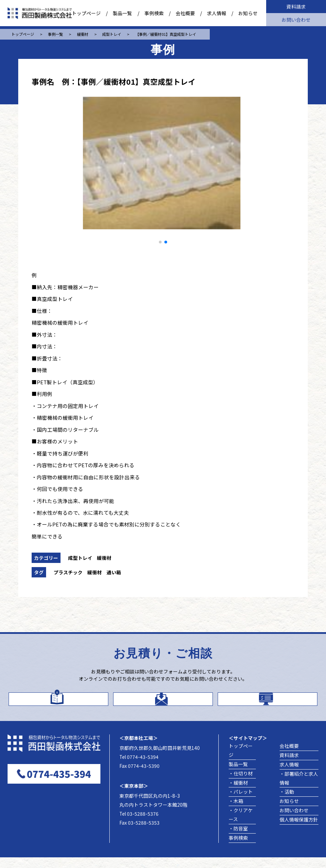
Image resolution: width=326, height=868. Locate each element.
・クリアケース (241, 825)
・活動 (287, 802)
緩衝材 (104, 558)
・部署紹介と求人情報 (299, 789)
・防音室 (238, 839)
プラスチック (68, 572)
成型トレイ (80, 558)
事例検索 (154, 13)
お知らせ (248, 13)
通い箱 (114, 572)
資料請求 (296, 7)
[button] (160, 242)
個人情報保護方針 (299, 830)
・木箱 (236, 812)
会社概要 (185, 13)
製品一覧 (122, 13)
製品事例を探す (276, 703)
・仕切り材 (241, 784)
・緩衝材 (238, 793)
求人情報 (217, 13)
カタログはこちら (67, 703)
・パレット (241, 802)
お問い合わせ (296, 20)
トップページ (86, 13)
